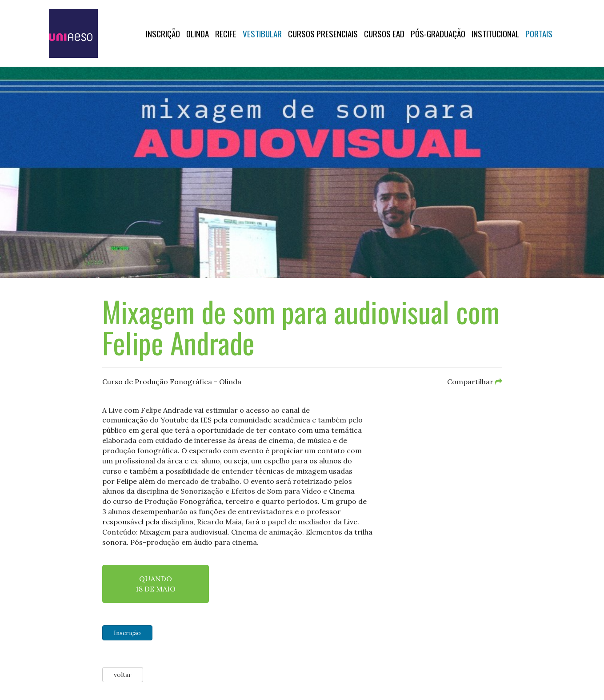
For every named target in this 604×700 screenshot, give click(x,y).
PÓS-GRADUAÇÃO (438, 33)
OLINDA (198, 33)
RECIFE (226, 33)
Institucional (495, 33)
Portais (539, 33)
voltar (123, 675)
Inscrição (163, 33)
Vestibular (262, 33)
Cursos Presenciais (323, 33)
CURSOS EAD (384, 33)
